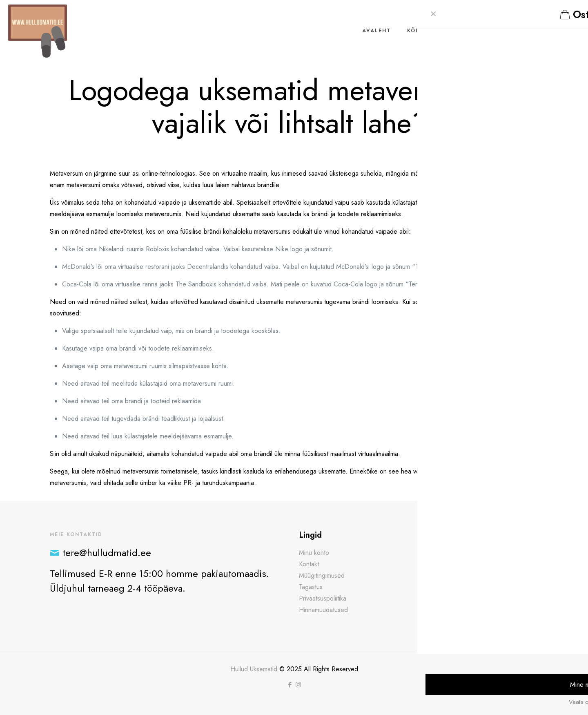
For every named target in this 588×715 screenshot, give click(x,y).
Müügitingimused (322, 575)
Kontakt (309, 564)
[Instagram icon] (298, 685)
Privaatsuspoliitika (323, 598)
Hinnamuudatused (323, 610)
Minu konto (314, 553)
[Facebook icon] (290, 685)
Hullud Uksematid (254, 669)
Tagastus (311, 587)
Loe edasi (437, 593)
